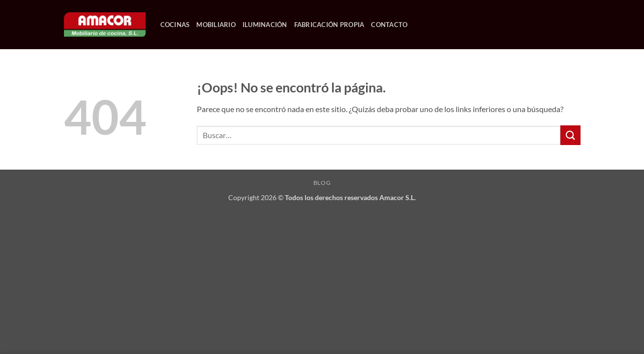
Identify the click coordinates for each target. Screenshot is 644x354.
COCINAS (175, 25)
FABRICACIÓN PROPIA (329, 25)
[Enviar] (570, 135)
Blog (322, 183)
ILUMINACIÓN (265, 25)
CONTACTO (389, 25)
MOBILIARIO (216, 25)
